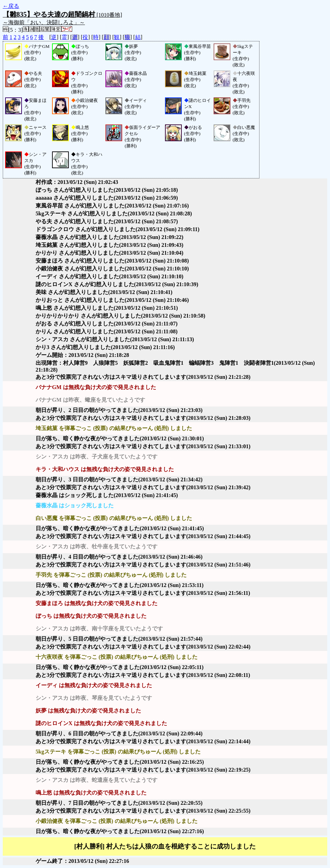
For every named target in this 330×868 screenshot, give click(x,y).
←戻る (11, 6)
